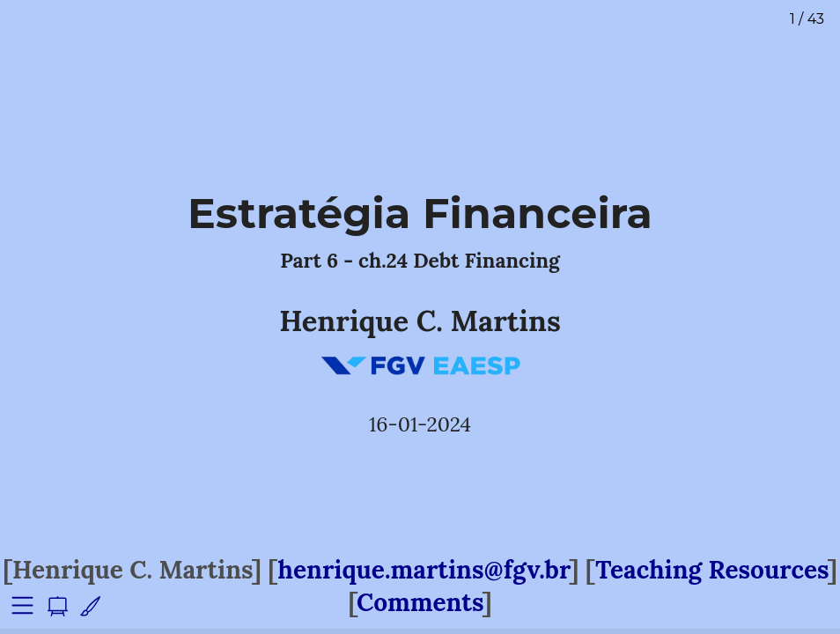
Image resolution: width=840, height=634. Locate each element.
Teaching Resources (711, 570)
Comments (420, 602)
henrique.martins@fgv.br (424, 570)
